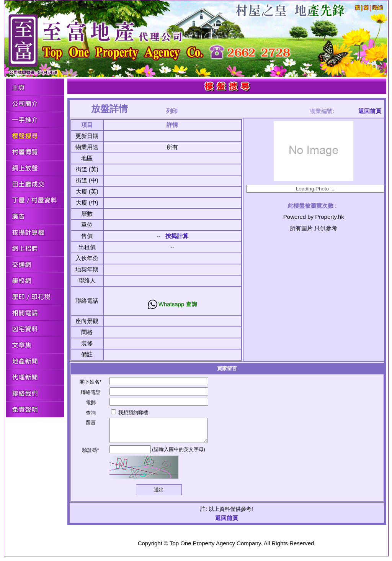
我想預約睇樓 (130, 413)
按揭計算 (177, 236)
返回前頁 (370, 111)
